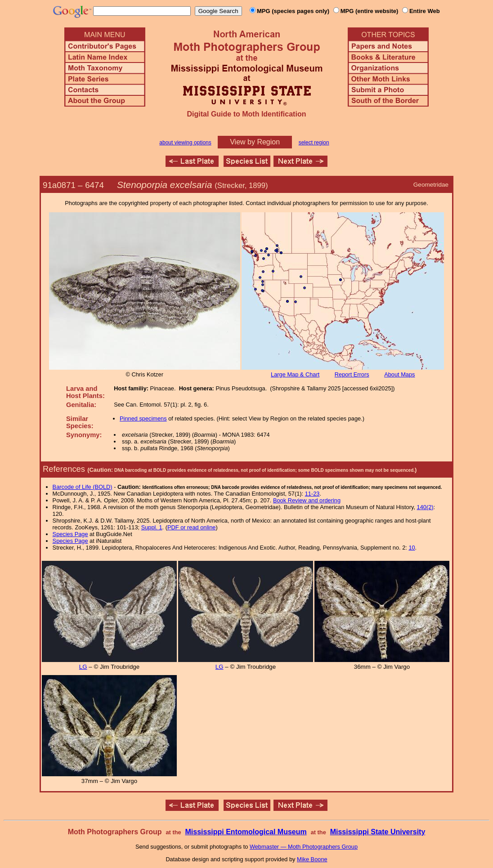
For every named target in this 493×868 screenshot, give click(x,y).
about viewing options (185, 143)
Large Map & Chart (295, 374)
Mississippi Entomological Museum (246, 832)
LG (83, 667)
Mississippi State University (378, 832)
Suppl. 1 (152, 527)
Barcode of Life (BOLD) (83, 487)
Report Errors (352, 374)
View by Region (255, 142)
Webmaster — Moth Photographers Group (304, 847)
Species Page (70, 534)
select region (314, 143)
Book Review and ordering (307, 500)
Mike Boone (312, 859)
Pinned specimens (143, 418)
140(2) (425, 507)
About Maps (399, 374)
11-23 (312, 494)
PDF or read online (191, 527)
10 (412, 548)
